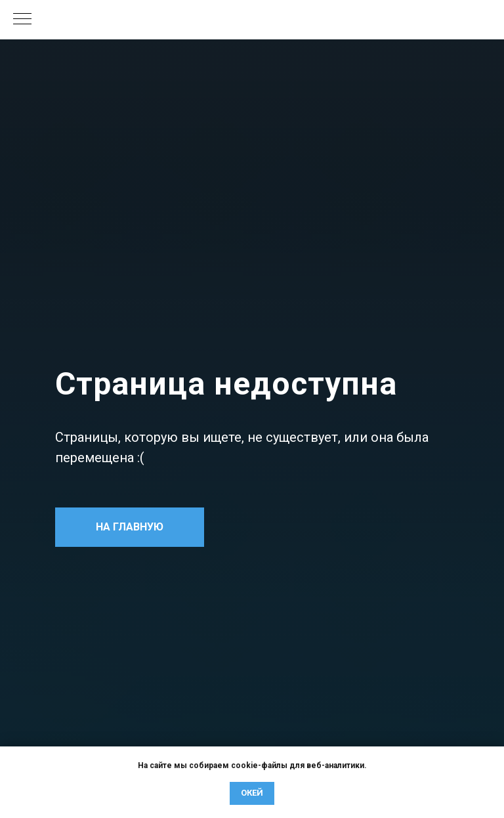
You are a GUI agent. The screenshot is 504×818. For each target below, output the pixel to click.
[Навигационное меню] (22, 20)
